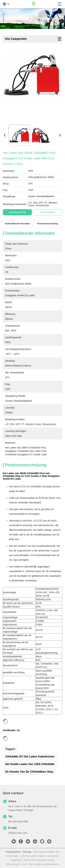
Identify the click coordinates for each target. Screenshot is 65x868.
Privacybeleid (13, 852)
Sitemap (27, 852)
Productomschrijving (48, 224)
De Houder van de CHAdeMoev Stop (29, 772)
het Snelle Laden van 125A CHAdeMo (30, 764)
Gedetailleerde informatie (17, 224)
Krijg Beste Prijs (17, 212)
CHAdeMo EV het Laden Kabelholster (30, 757)
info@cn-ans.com (18, 833)
